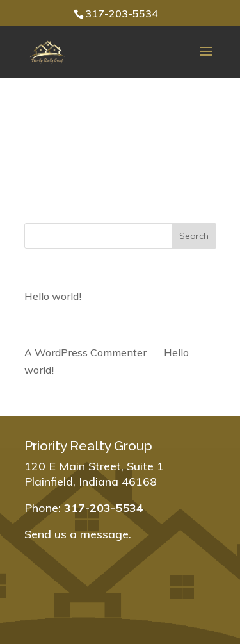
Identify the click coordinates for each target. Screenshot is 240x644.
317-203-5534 (122, 13)
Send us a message (76, 534)
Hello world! (53, 296)
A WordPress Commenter (85, 352)
